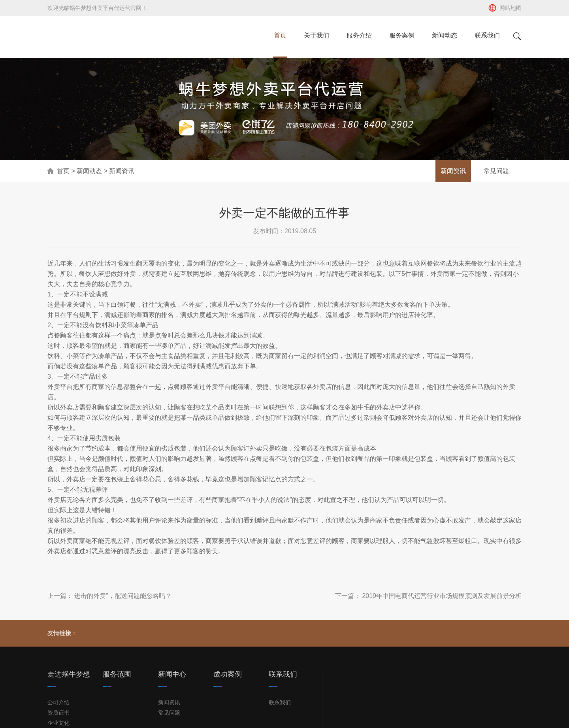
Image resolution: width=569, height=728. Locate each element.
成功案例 (228, 674)
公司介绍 (58, 702)
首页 (63, 171)
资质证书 (58, 713)
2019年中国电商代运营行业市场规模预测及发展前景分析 (442, 596)
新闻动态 (89, 171)
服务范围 (117, 674)
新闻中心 (172, 674)
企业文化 (58, 723)
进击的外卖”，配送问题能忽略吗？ (123, 596)
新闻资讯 (453, 171)
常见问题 (496, 171)
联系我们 (283, 674)
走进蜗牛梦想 (69, 674)
